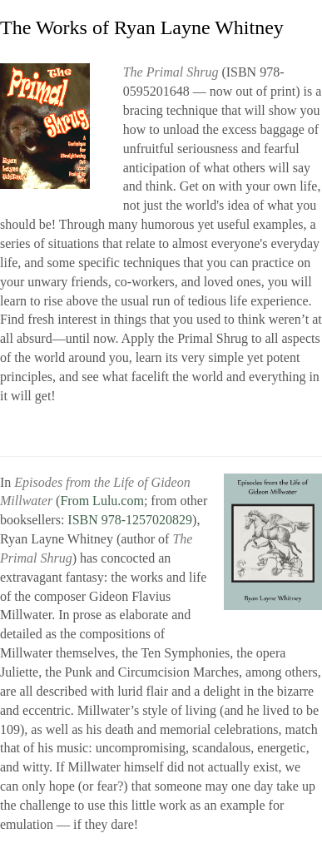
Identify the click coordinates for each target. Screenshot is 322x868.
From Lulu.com (102, 501)
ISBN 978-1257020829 (130, 520)
